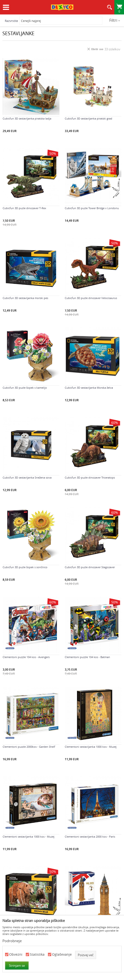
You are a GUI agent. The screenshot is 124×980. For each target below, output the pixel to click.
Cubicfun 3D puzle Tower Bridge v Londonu (92, 208)
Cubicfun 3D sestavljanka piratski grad (88, 119)
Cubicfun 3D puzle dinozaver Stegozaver (90, 567)
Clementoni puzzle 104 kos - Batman (87, 657)
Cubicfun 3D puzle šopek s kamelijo (25, 388)
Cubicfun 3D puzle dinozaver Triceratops (90, 478)
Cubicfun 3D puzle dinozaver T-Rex (24, 208)
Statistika (37, 955)
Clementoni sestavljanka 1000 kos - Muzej (91, 747)
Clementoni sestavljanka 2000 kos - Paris (90, 837)
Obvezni (16, 955)
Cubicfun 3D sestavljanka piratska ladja (27, 119)
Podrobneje (12, 941)
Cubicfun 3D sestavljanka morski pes (25, 298)
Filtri (115, 20)
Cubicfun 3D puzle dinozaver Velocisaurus (91, 298)
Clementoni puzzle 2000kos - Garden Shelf (29, 747)
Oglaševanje (62, 955)
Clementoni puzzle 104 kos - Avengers (26, 657)
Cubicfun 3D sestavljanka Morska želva (89, 388)
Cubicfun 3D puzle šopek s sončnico (25, 567)
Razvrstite (11, 21)
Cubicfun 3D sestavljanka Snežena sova (27, 478)
